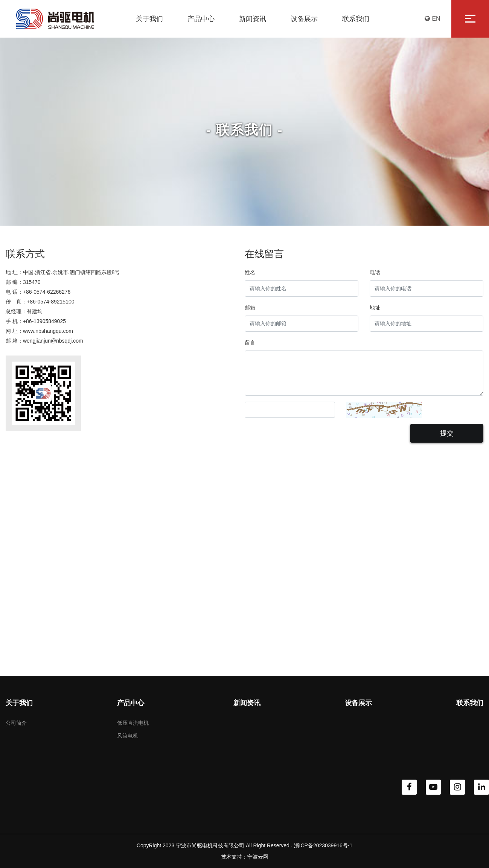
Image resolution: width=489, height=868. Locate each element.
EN (432, 19)
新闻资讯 (247, 703)
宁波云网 (258, 857)
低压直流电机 (133, 723)
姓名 (250, 272)
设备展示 (358, 703)
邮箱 (250, 308)
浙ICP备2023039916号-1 (323, 845)
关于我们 (19, 703)
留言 (250, 343)
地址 (375, 308)
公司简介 (16, 723)
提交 (447, 433)
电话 (375, 272)
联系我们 (470, 703)
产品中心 (131, 703)
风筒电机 (128, 736)
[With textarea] (364, 373)
